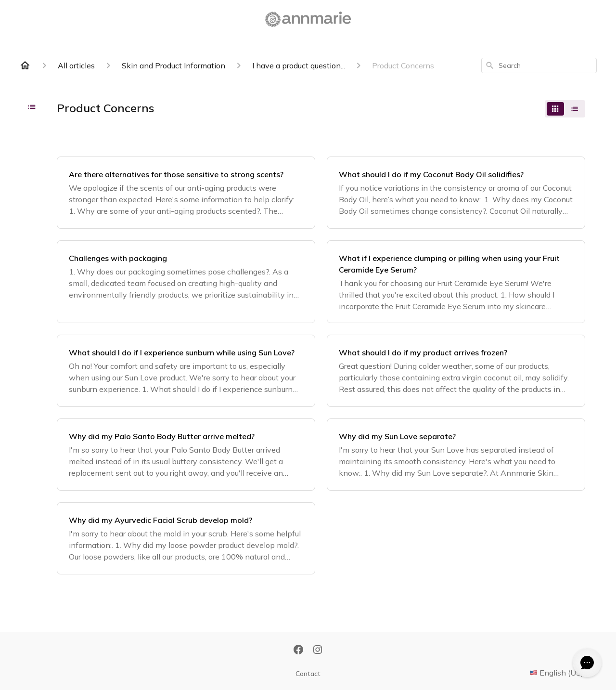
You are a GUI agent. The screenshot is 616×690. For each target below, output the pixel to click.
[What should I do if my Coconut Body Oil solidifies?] (456, 193)
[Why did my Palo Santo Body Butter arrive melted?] (186, 455)
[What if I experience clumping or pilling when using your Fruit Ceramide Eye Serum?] (456, 282)
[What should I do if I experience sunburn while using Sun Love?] (186, 371)
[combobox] (539, 65)
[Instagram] (318, 651)
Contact (308, 674)
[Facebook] (298, 651)
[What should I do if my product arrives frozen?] (456, 371)
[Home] (25, 65)
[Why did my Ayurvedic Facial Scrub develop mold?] (186, 538)
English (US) (563, 673)
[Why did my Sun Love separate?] (456, 455)
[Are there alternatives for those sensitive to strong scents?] (186, 193)
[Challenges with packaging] (186, 282)
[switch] (565, 109)
